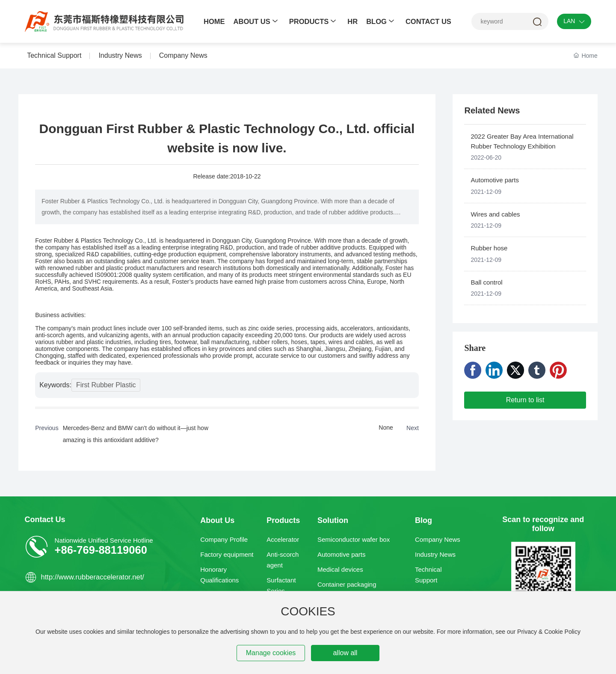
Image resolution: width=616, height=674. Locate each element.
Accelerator (283, 539)
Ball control (486, 282)
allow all (345, 653)
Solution (333, 520)
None (386, 428)
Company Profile (224, 539)
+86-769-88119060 (101, 550)
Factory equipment (227, 554)
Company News (438, 539)
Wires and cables (495, 214)
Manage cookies (271, 653)
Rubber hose (489, 248)
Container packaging (347, 584)
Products (283, 520)
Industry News (435, 554)
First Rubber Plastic (106, 385)
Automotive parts (495, 180)
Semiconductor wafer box (354, 539)
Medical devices (340, 569)
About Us (217, 520)
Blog (423, 520)
